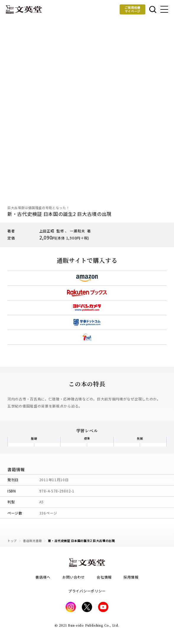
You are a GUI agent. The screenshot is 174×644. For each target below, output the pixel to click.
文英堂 (24, 9)
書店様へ (43, 577)
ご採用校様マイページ (133, 9)
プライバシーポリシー (87, 591)
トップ (12, 541)
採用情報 (131, 577)
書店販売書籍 (32, 541)
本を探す (153, 9)
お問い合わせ (74, 577)
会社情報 (104, 577)
